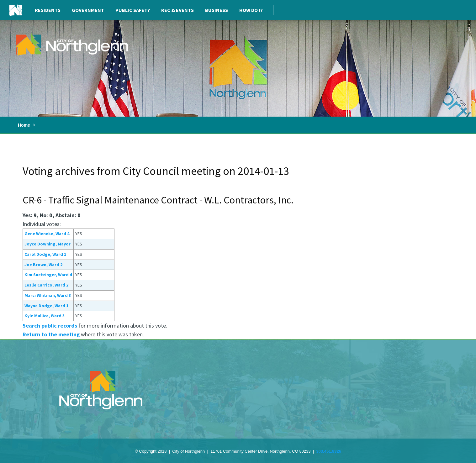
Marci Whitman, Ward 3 (48, 295)
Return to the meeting (51, 334)
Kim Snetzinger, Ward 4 (48, 275)
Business (217, 10)
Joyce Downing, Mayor (48, 244)
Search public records (50, 326)
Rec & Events (177, 10)
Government (88, 10)
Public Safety (133, 10)
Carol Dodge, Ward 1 (45, 254)
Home (24, 125)
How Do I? (251, 10)
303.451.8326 (329, 451)
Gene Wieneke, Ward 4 (47, 234)
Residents (48, 10)
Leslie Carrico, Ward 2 (46, 285)
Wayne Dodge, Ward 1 (46, 306)
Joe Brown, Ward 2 (43, 265)
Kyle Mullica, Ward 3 (45, 316)
